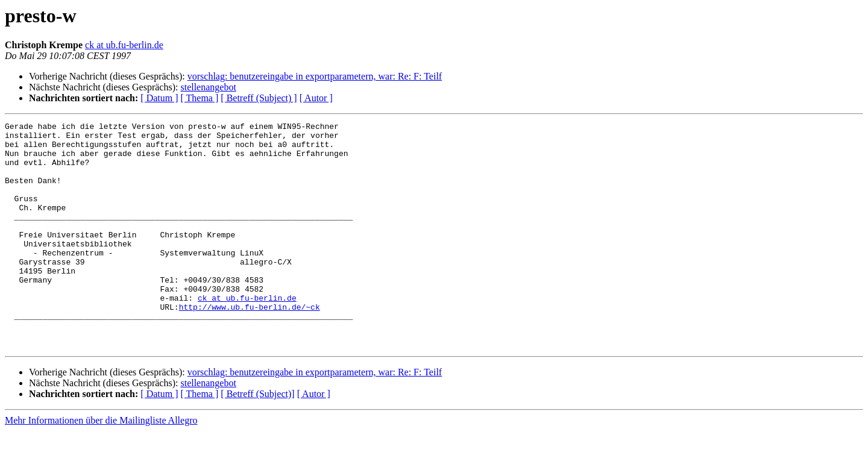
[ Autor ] (316, 98)
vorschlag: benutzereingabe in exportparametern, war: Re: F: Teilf (315, 76)
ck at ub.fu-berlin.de (124, 45)
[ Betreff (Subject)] (257, 439)
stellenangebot (208, 87)
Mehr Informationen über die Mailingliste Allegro (101, 465)
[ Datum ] (159, 98)
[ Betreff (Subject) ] (259, 98)
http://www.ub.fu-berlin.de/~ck (250, 345)
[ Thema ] (200, 98)
